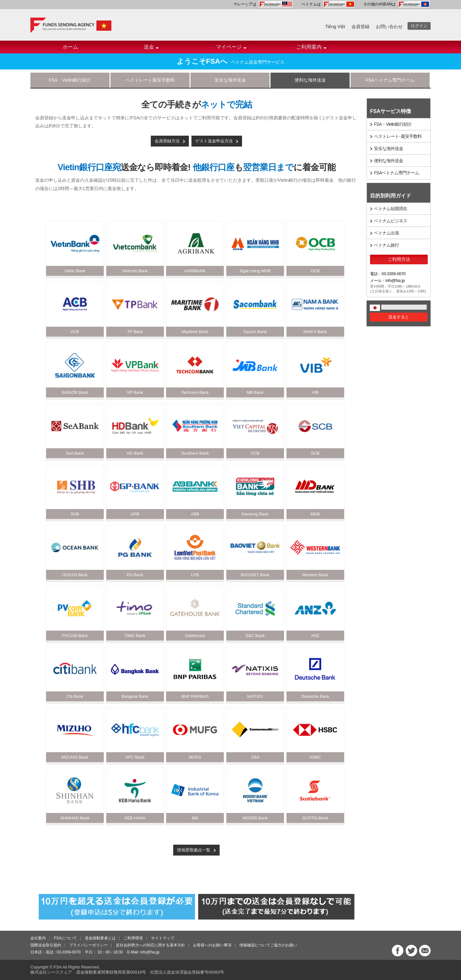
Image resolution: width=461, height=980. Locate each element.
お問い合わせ (389, 27)
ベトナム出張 (386, 233)
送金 (151, 49)
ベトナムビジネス (391, 221)
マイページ (231, 49)
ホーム (70, 47)
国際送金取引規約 (46, 945)
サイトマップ (163, 938)
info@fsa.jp (150, 952)
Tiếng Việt (335, 27)
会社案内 (38, 938)
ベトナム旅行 (386, 245)
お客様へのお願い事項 (212, 945)
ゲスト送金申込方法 (214, 141)
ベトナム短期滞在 (391, 209)
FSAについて (65, 938)
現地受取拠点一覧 (194, 850)
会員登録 (360, 27)
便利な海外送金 (310, 80)
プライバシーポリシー (88, 945)
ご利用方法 (399, 259)
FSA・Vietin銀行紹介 (70, 80)
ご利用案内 (311, 49)
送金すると (399, 317)
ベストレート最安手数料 (150, 80)
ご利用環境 (133, 938)
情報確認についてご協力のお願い (268, 945)
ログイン (419, 26)
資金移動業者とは (100, 938)
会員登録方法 (167, 141)
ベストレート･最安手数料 (398, 136)
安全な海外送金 (230, 80)
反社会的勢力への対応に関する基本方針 (150, 945)
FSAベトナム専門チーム (390, 80)
